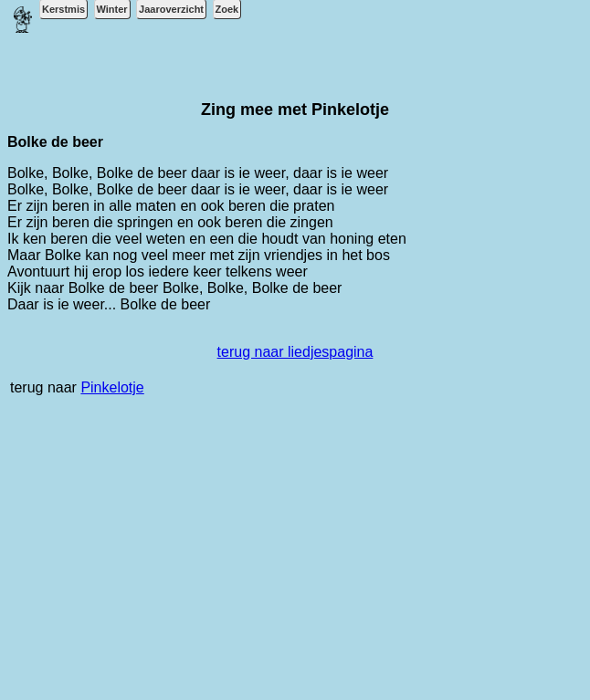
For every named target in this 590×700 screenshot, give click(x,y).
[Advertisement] (295, 558)
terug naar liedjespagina (295, 352)
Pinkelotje (112, 387)
